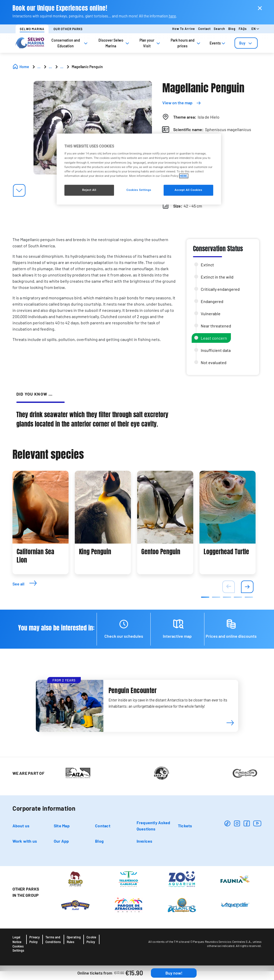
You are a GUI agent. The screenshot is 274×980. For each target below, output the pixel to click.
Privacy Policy (35, 939)
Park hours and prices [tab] (186, 43)
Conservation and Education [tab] (70, 43)
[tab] (246, 43)
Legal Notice (17, 939)
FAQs (243, 29)
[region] (139, 169)
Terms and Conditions (53, 939)
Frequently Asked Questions (153, 826)
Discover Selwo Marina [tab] (114, 43)
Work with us (25, 841)
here (172, 16)
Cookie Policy (91, 939)
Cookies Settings (18, 948)
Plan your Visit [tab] (150, 43)
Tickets (185, 826)
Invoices (145, 841)
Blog (232, 29)
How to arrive (184, 29)
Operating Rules (74, 939)
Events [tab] (218, 43)
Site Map (62, 826)
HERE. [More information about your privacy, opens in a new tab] (184, 176)
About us (21, 826)
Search (219, 29)
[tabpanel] (41, 523)
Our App (61, 841)
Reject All (89, 190)
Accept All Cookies (188, 190)
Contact (204, 29)
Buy (246, 43)
